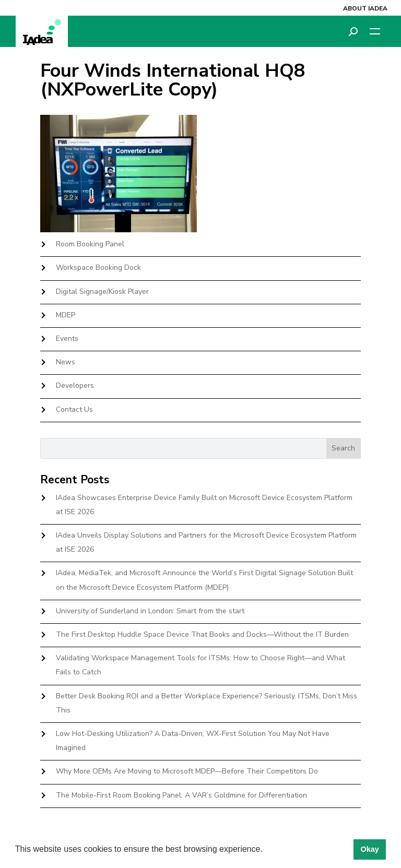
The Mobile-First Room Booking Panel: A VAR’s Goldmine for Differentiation (181, 795)
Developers (75, 385)
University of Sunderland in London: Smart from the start (150, 611)
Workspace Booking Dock (98, 267)
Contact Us (74, 409)
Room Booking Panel (90, 244)
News (66, 362)
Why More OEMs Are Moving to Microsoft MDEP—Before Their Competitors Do (187, 771)
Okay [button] (369, 849)
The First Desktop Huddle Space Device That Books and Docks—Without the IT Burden (202, 634)
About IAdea (365, 8)
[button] (266, 850)
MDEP (66, 315)
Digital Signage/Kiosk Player (102, 292)
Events (67, 338)
